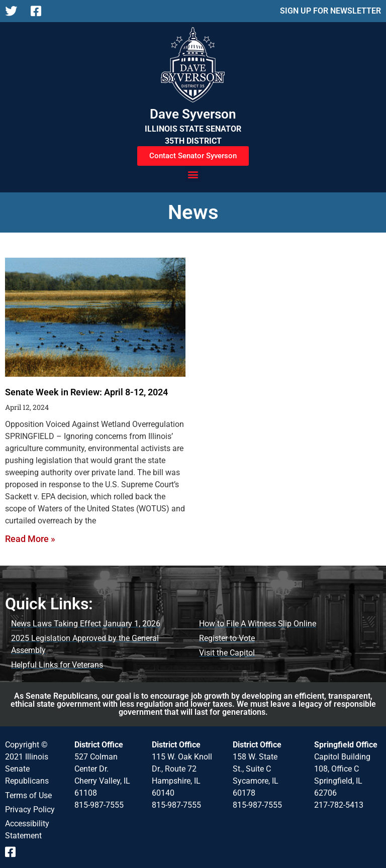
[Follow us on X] (14, 11)
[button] (193, 174)
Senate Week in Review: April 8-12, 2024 (86, 392)
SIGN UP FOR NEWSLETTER (330, 11)
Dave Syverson (193, 114)
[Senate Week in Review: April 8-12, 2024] (95, 317)
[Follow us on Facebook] (39, 11)
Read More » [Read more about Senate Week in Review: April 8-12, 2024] (30, 539)
